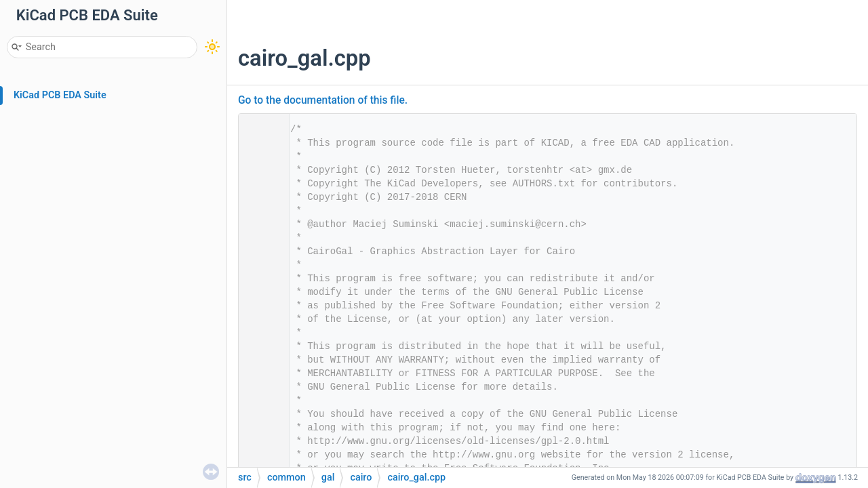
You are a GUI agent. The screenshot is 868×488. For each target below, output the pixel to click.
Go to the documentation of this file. (323, 100)
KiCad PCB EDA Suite (60, 95)
